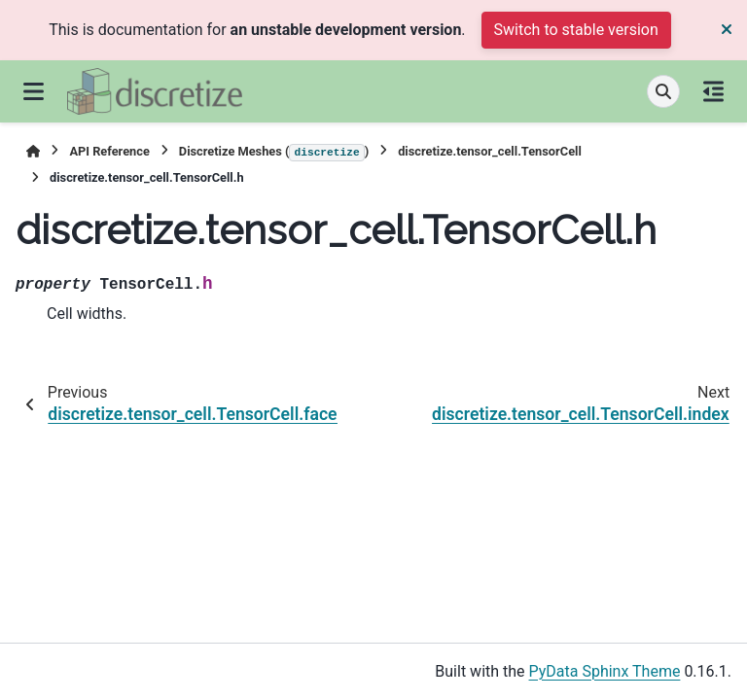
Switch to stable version (576, 30)
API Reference (109, 151)
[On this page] (713, 91)
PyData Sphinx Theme (605, 671)
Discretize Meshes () (274, 153)
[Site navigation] (34, 91)
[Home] (33, 151)
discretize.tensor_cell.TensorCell (490, 151)
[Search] (663, 91)
